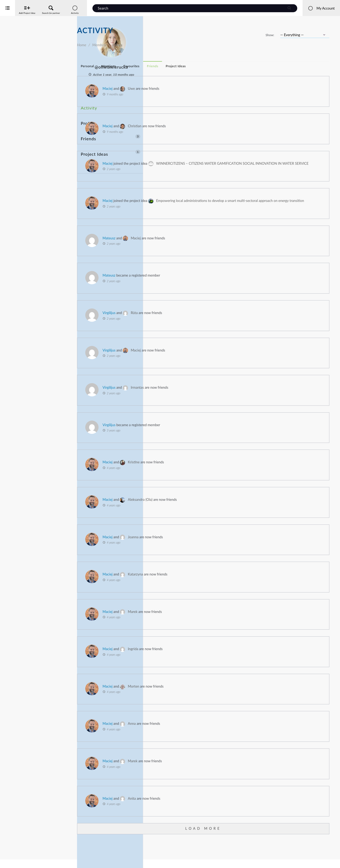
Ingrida (210, 664)
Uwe (208, 88)
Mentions (186, 66)
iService (16, 860)
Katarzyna (212, 589)
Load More (242, 844)
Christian (212, 126)
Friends (110, 126)
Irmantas (214, 403)
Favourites (209, 66)
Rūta (211, 328)
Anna (209, 739)
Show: (270, 35)
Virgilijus (186, 328)
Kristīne (211, 477)
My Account (321, 8)
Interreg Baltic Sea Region (22, 856)
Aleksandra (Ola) (217, 515)
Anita (209, 814)
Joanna (210, 552)
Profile (87, 116)
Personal (164, 66)
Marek (210, 627)
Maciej (185, 88)
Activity (88, 106)
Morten (211, 701)
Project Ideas (110, 135)
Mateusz (186, 253)
